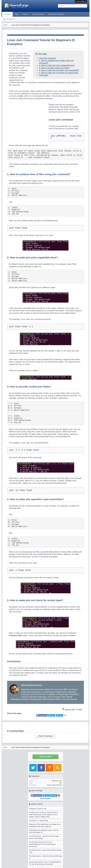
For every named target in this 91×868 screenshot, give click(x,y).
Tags (17, 14)
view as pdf (70, 709)
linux (60, 783)
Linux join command (47, 58)
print (80, 709)
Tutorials (7, 14)
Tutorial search (11, 19)
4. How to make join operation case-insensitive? (59, 70)
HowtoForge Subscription (56, 14)
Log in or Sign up (81, 1)
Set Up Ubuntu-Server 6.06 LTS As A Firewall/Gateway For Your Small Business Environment (42, 844)
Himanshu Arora (57, 781)
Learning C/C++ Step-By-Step (38, 821)
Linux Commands (38, 14)
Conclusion (44, 75)
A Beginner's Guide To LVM (38, 809)
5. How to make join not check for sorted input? (59, 73)
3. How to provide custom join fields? (54, 68)
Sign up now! (45, 757)
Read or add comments (55, 785)
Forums (25, 14)
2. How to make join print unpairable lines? (57, 65)
